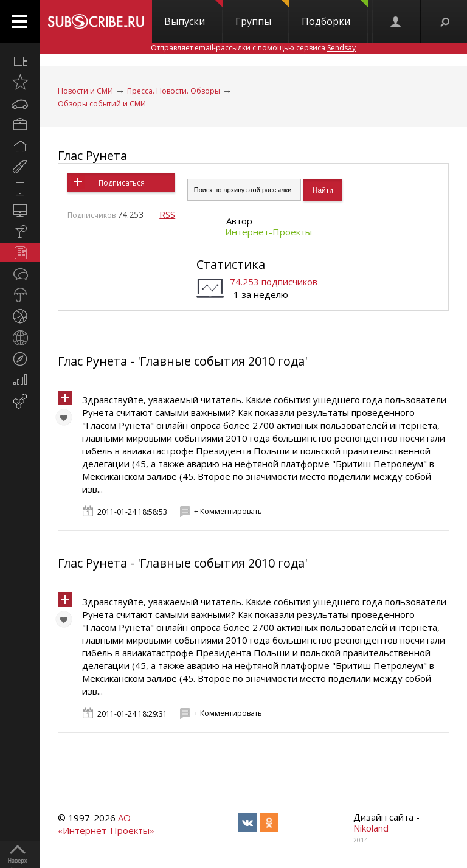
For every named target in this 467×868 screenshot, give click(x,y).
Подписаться (122, 183)
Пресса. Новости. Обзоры (174, 91)
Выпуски (193, 14)
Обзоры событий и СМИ (102, 104)
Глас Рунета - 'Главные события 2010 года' (182, 361)
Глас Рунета (92, 155)
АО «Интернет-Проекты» (106, 824)
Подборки (335, 14)
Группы (262, 14)
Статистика (231, 264)
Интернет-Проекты (268, 232)
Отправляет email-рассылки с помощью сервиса (253, 48)
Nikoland (371, 828)
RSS (167, 214)
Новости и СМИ (85, 91)
